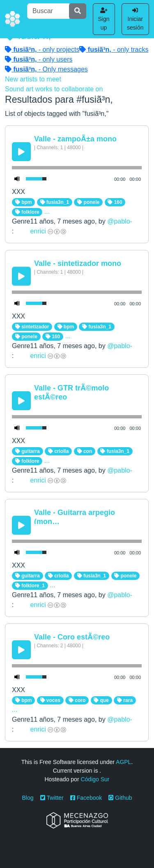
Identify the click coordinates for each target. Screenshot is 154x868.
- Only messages (46, 69)
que (101, 700)
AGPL (123, 762)
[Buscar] (48, 11)
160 (115, 202)
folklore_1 (30, 586)
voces (50, 700)
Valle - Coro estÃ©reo (72, 637)
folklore (27, 212)
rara (125, 700)
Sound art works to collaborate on (54, 89)
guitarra (28, 451)
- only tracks (114, 50)
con (85, 451)
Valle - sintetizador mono (78, 263)
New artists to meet (33, 79)
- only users (39, 59)
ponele (88, 202)
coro (77, 700)
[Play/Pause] (21, 152)
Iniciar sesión (135, 19)
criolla (59, 451)
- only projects (42, 50)
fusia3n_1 (55, 202)
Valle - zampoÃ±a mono (75, 139)
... (47, 211)
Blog (28, 798)
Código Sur (95, 779)
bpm (24, 202)
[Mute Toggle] (17, 179)
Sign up (104, 19)
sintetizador (32, 327)
